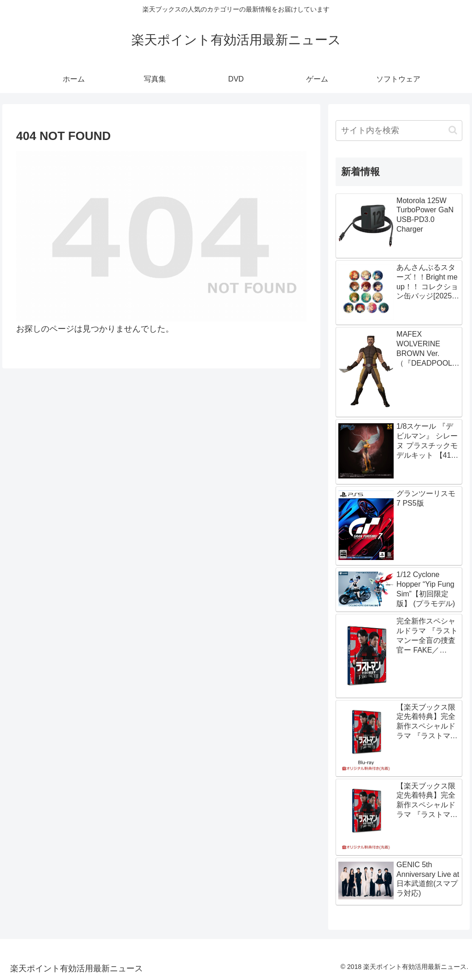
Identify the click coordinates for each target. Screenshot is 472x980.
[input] (399, 131)
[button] (453, 130)
